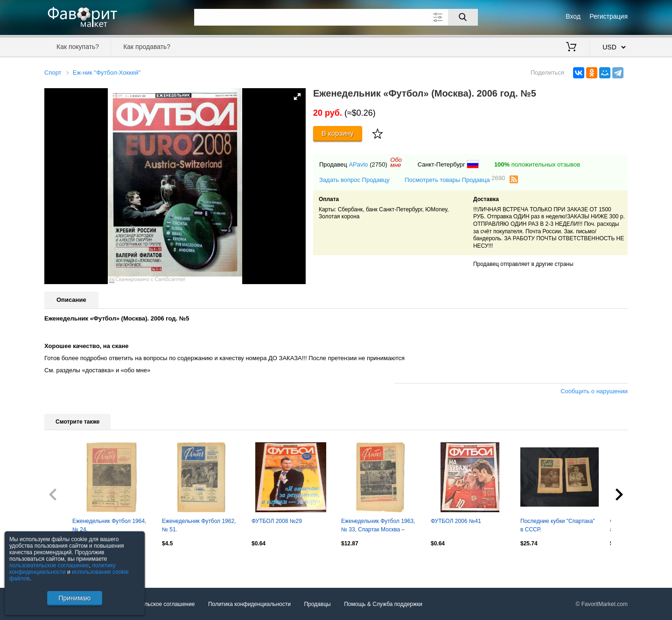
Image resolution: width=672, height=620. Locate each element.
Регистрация (609, 16)
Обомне (396, 162)
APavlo (358, 164)
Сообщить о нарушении (594, 391)
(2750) (378, 164)
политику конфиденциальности (63, 569)
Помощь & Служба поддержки (383, 604)
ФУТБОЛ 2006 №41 (456, 521)
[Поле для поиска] (336, 17)
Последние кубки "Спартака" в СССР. (558, 525)
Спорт (53, 73)
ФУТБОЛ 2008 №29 (277, 521)
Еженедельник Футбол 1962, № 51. (199, 525)
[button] (297, 97)
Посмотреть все (65, 563)
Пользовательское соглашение (155, 604)
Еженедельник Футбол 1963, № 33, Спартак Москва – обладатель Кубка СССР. (378, 526)
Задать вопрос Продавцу (354, 180)
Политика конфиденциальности (249, 604)
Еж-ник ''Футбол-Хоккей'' (107, 73)
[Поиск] (463, 17)
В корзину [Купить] (338, 133)
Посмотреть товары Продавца (455, 179)
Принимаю (74, 598)
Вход (573, 16)
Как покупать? (78, 47)
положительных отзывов (537, 164)
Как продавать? (147, 47)
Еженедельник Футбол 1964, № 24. (109, 525)
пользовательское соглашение (49, 565)
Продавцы (317, 604)
